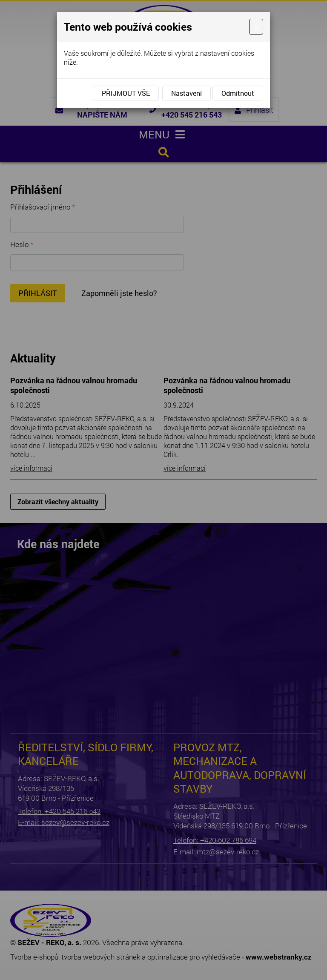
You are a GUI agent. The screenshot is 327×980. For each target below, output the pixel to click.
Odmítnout (238, 93)
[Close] (256, 27)
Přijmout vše (126, 93)
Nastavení (186, 93)
